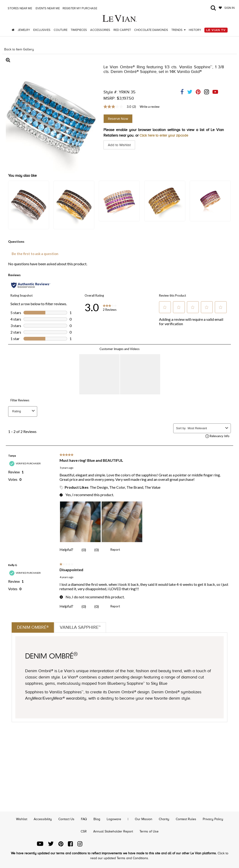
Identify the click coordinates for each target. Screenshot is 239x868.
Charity (164, 819)
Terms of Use (149, 831)
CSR (84, 831)
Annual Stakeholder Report (113, 831)
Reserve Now (118, 119)
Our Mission (144, 819)
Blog (97, 819)
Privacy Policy (213, 819)
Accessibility (43, 819)
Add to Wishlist (120, 145)
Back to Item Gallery (19, 49)
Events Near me (47, 8)
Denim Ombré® (33, 628)
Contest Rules (186, 819)
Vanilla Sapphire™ (82, 628)
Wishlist (22, 819)
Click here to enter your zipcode (166, 135)
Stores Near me (20, 8)
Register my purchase (80, 8)
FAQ (84, 819)
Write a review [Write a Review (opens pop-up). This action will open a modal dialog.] (150, 107)
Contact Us (66, 819)
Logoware (114, 819)
